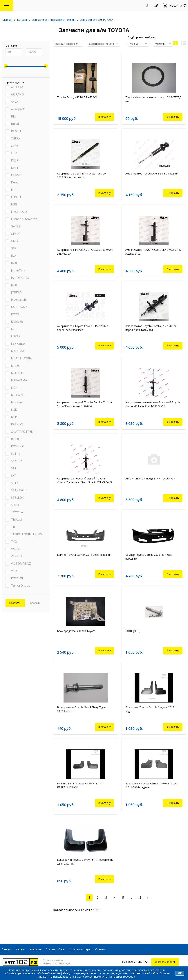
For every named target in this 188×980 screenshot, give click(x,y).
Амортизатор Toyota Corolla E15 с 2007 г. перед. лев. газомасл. (83, 328)
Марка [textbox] (134, 44)
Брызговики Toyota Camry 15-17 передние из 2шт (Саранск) (85, 862)
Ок (180, 973)
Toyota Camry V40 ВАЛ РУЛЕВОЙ (78, 97)
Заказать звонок (165, 962)
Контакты (36, 949)
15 (140, 898)
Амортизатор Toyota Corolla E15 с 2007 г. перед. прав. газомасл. (151, 328)
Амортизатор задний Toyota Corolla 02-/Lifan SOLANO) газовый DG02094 (85, 404)
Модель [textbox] (160, 44)
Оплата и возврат (80, 949)
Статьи (50, 949)
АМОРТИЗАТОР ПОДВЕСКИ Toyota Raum (151, 478)
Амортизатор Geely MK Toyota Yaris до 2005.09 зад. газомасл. (81, 175)
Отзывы (100, 949)
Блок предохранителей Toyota (76, 631)
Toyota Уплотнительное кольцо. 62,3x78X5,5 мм (153, 99)
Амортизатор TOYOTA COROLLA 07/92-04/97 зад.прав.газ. (153, 252)
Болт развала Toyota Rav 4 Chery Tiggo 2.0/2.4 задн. (82, 709)
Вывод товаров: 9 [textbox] (66, 44)
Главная (7, 949)
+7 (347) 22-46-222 (135, 962)
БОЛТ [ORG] (133, 631)
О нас (62, 949)
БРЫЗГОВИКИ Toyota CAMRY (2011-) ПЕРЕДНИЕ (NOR (80, 785)
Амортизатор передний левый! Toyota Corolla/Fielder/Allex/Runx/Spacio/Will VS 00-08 (85, 480)
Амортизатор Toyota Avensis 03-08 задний (152, 173)
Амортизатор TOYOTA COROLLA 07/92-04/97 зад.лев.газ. (85, 252)
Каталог (21, 949)
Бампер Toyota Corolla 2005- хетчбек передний (149, 557)
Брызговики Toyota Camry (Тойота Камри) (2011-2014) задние (152, 785)
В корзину (104, 117)
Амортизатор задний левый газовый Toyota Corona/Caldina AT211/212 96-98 (153, 404)
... (132, 898)
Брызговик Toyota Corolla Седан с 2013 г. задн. (151, 709)
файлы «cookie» (42, 970)
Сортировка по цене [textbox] (102, 44)
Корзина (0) (178, 5)
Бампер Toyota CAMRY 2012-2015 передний (84, 555)
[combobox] (68, 44)
